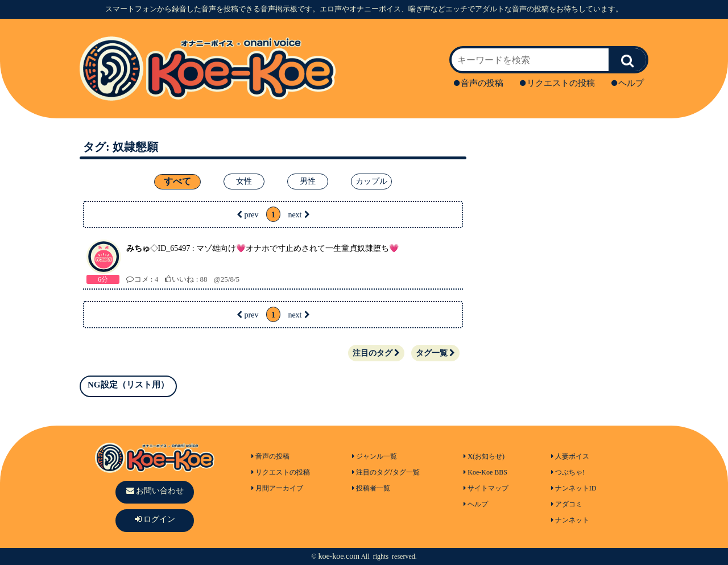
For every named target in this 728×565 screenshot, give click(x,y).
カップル (371, 181)
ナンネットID (574, 488)
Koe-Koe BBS (485, 472)
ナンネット (570, 520)
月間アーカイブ (277, 488)
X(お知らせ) (484, 456)
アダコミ (567, 504)
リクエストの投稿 (557, 83)
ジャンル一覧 (375, 456)
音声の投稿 (479, 83)
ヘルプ (628, 83)
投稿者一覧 (371, 488)
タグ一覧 (435, 353)
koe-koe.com (339, 556)
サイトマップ (486, 488)
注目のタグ (376, 353)
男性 (308, 181)
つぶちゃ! (568, 472)
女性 (244, 181)
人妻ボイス (570, 456)
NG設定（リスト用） (128, 385)
